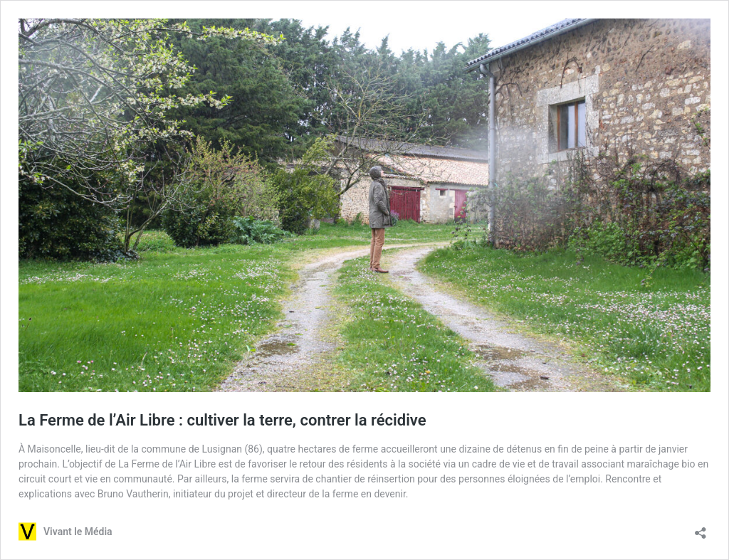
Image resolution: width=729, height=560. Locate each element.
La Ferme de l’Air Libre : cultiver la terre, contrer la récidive (222, 420)
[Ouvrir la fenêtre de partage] (701, 528)
